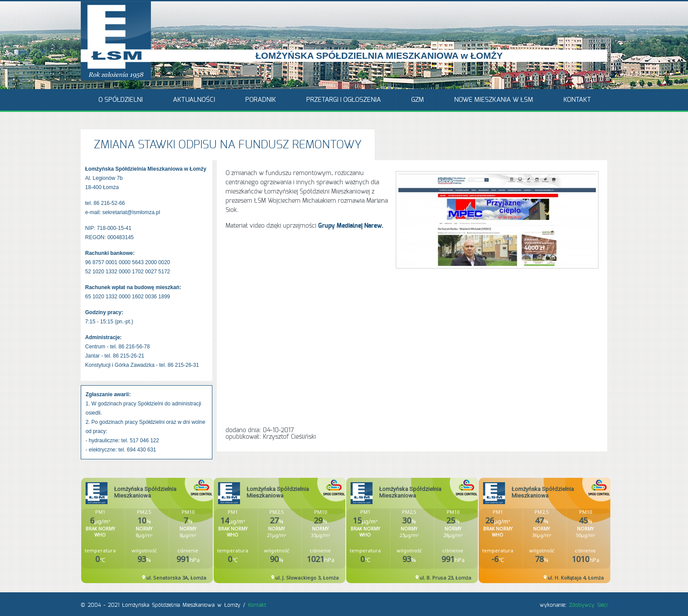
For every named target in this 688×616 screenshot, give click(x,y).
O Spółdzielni (120, 100)
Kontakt (577, 100)
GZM (417, 100)
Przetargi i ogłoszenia (344, 100)
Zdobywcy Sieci (588, 605)
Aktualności (194, 100)
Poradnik (261, 100)
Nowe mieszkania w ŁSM (494, 100)
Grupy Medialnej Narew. (351, 226)
